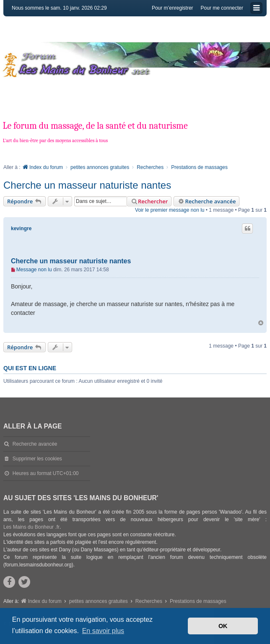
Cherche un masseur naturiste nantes (87, 185)
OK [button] (223, 626)
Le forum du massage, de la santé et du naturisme (95, 126)
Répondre (25, 201)
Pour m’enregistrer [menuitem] (173, 8)
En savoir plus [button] (103, 631)
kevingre (21, 229)
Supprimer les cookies (37, 459)
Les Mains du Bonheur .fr (31, 527)
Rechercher (149, 201)
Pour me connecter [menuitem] (222, 8)
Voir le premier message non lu (170, 210)
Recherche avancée (206, 201)
